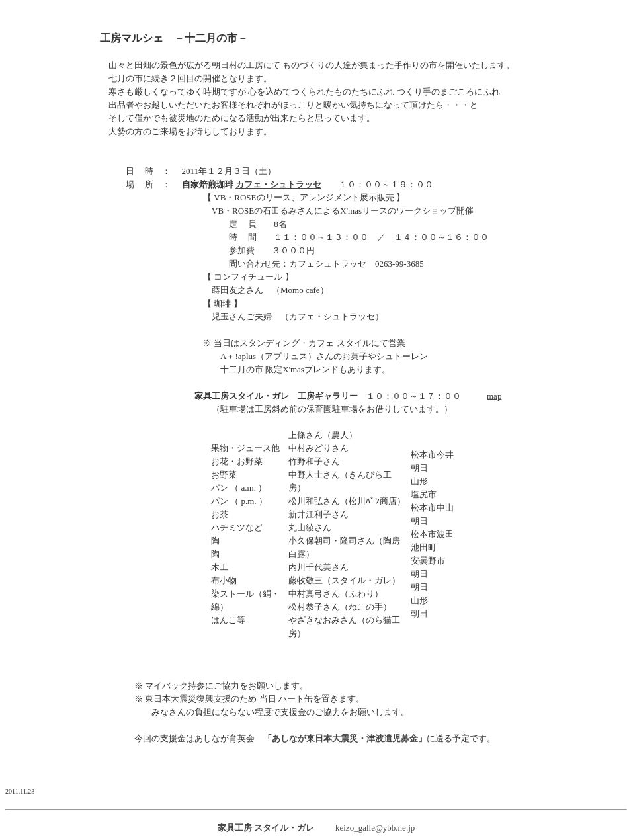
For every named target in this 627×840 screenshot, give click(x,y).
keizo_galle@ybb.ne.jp (375, 828)
